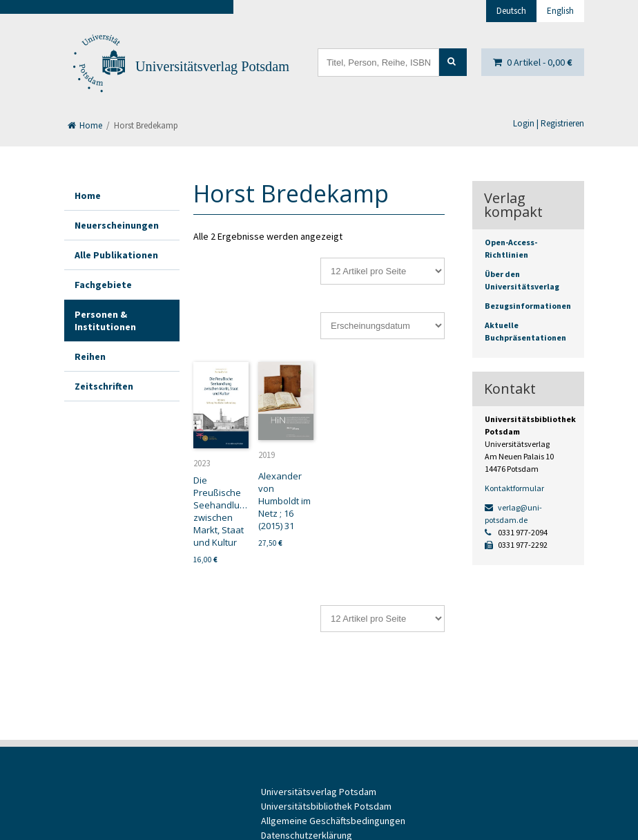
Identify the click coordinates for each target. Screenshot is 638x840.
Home (85, 125)
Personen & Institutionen (105, 321)
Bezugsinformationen (528, 306)
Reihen (90, 356)
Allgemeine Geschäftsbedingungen (333, 821)
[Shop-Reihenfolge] (383, 326)
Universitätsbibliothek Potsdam (326, 806)
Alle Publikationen (116, 255)
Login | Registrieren (549, 123)
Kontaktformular (514, 488)
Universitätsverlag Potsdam (212, 66)
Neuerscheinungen (117, 225)
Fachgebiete (103, 285)
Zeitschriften (104, 386)
